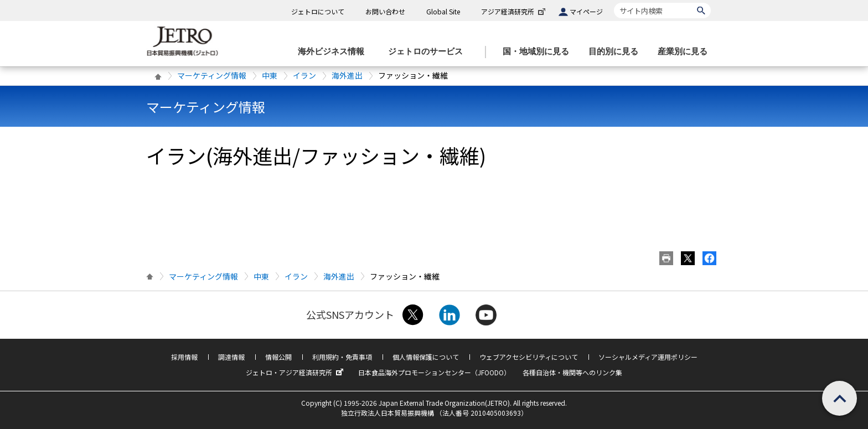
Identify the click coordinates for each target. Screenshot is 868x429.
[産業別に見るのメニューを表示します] (686, 52)
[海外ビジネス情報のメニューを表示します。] (334, 52)
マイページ (586, 11)
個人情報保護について (426, 357)
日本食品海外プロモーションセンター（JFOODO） (434, 372)
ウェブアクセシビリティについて (529, 357)
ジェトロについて (318, 11)
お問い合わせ (385, 11)
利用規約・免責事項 (342, 357)
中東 (270, 75)
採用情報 (184, 357)
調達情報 (231, 357)
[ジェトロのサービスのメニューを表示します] (429, 52)
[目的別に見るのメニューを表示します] (617, 52)
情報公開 (278, 357)
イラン (304, 75)
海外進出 (347, 75)
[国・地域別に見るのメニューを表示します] (539, 52)
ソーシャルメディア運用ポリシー (648, 357)
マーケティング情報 (212, 75)
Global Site (443, 11)
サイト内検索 (614, 2)
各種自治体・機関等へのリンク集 (572, 372)
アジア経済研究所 (514, 11)
